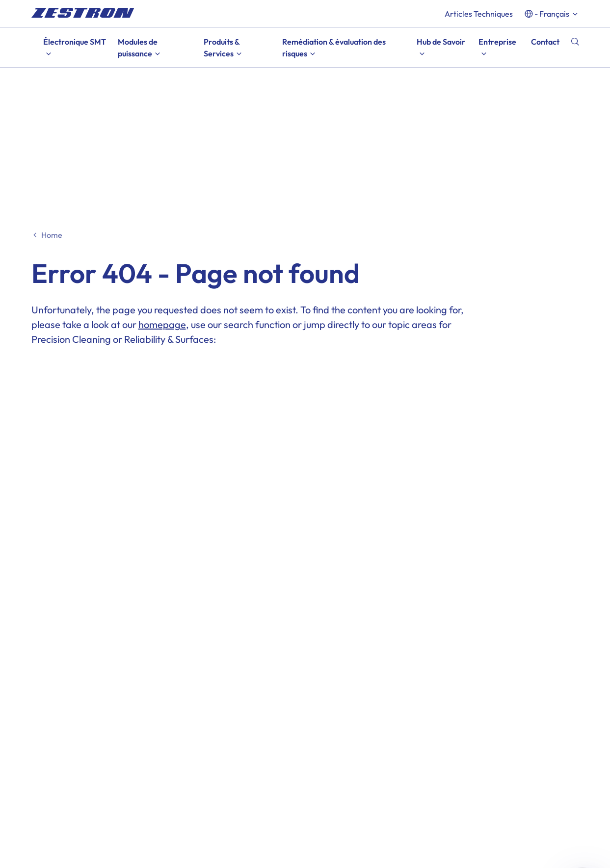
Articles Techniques (479, 14)
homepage (162, 324)
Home (52, 235)
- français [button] (552, 14)
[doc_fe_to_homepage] (83, 13)
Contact (545, 42)
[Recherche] (575, 42)
